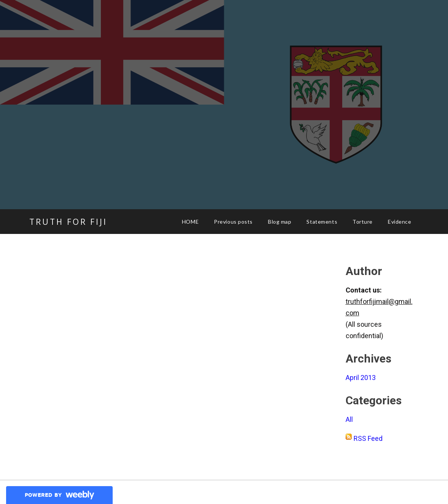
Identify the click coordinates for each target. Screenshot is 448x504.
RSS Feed (368, 438)
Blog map (280, 222)
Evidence (399, 222)
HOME (190, 222)
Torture (363, 222)
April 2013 (361, 378)
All (349, 419)
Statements (322, 222)
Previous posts (233, 222)
